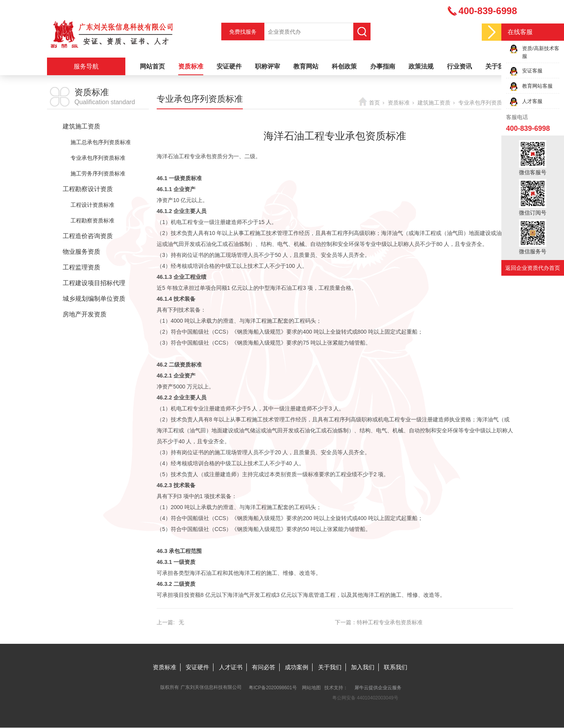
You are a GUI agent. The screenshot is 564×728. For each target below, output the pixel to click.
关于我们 (498, 66)
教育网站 (306, 66)
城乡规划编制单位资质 (94, 299)
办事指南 (383, 66)
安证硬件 (229, 66)
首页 (374, 103)
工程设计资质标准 (92, 205)
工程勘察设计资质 (88, 189)
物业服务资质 (81, 252)
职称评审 (268, 66)
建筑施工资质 (81, 126)
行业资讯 (459, 66)
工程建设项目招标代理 (94, 283)
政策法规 (421, 66)
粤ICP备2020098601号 (273, 688)
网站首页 (152, 66)
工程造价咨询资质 (88, 236)
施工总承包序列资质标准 (101, 142)
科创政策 (344, 66)
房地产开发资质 (85, 314)
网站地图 (311, 688)
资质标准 (191, 66)
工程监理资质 (81, 267)
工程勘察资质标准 (92, 220)
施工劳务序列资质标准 (98, 173)
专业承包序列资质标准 (98, 158)
